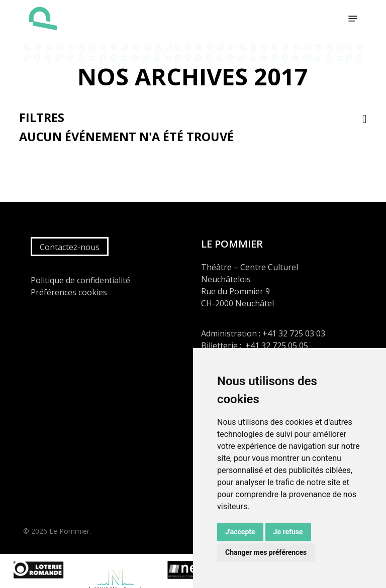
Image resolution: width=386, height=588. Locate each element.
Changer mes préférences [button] (266, 552)
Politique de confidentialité (80, 280)
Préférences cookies (69, 292)
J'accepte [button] (240, 532)
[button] (353, 19)
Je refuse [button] (288, 532)
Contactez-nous (70, 247)
